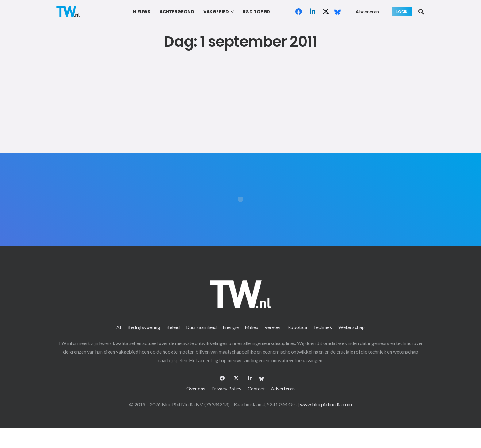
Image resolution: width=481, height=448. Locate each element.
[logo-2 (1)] (68, 11)
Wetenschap (352, 327)
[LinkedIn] (312, 12)
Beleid (173, 327)
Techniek (323, 327)
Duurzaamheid (201, 327)
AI (119, 327)
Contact (256, 388)
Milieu (252, 327)
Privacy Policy (226, 388)
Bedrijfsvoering (144, 327)
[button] (231, 12)
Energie (231, 327)
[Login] (402, 11)
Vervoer (273, 327)
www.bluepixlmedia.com (326, 404)
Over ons (196, 388)
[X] (326, 12)
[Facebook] (299, 12)
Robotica (297, 327)
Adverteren (283, 388)
